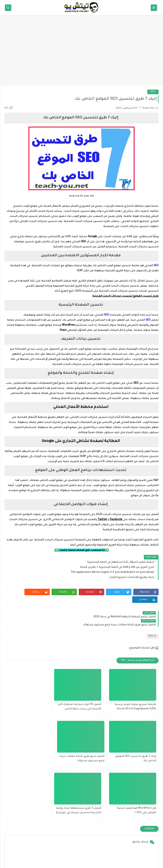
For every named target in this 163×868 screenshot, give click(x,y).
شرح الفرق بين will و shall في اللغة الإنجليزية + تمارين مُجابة (117, 567)
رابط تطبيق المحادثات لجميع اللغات (132, 577)
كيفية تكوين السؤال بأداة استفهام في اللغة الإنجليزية (121, 562)
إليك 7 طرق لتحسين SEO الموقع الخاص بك (31, 691)
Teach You (126, 862)
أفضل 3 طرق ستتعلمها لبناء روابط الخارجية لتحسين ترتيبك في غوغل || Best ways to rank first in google (30, 743)
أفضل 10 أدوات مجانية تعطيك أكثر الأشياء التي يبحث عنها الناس (82, 691)
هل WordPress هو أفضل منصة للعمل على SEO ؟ (84, 743)
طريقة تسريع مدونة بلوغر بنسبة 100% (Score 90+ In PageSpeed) (135, 691)
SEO (153, 92)
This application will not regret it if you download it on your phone (112, 572)
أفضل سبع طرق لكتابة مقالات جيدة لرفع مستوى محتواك (137, 743)
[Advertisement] (81, 52)
